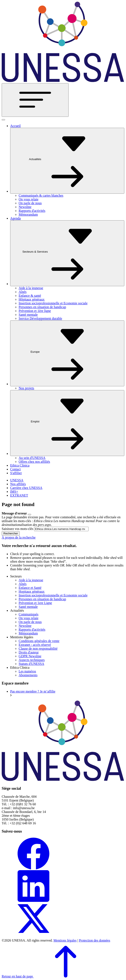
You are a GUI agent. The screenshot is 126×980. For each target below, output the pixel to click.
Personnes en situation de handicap (42, 307)
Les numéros (27, 671)
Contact (15, 469)
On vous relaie (28, 199)
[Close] (29, 514)
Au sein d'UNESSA (32, 458)
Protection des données (95, 940)
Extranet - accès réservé (35, 645)
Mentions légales (65, 940)
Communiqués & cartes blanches (41, 195)
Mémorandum (28, 214)
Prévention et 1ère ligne (35, 311)
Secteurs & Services (67, 253)
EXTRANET (19, 495)
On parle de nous (30, 203)
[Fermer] (3, 120)
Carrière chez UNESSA (26, 488)
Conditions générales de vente (39, 641)
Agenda (15, 218)
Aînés (23, 292)
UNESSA (17, 480)
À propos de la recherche (19, 537)
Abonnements (28, 675)
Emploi (67, 423)
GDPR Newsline (30, 656)
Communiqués (28, 614)
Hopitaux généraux (32, 591)
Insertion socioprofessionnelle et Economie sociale (53, 303)
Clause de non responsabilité (38, 649)
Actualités (67, 160)
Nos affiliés (18, 484)
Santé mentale (28, 315)
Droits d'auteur (29, 652)
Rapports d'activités (32, 211)
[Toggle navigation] (35, 100)
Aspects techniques (32, 660)
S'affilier (16, 473)
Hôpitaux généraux (32, 299)
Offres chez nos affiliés (34, 462)
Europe (67, 353)
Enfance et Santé (30, 588)
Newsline (25, 207)
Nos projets (26, 388)
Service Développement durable (40, 318)
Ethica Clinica (20, 465)
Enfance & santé (30, 296)
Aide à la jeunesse (31, 288)
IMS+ (14, 492)
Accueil (15, 126)
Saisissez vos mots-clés (17, 529)
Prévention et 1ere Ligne (35, 603)
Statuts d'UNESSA (31, 664)
